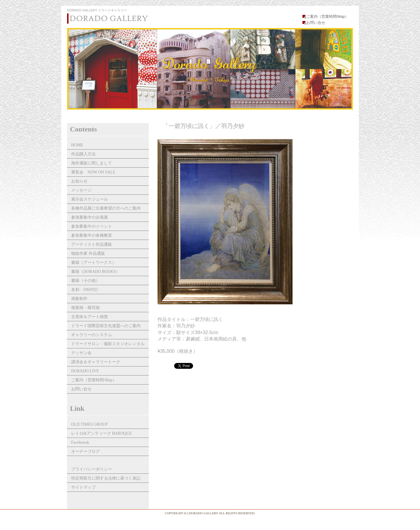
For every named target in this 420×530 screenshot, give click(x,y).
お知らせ (79, 181)
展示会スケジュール (90, 199)
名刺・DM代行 (85, 290)
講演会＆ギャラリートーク (96, 362)
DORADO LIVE (85, 371)
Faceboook (80, 442)
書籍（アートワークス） (94, 263)
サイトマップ (83, 487)
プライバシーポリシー (92, 469)
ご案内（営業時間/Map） (327, 17)
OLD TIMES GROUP (89, 424)
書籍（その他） (85, 281)
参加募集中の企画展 (90, 217)
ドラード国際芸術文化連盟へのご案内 (106, 326)
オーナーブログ (85, 451)
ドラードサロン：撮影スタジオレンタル (108, 344)
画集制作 (79, 299)
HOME (77, 145)
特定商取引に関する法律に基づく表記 (106, 478)
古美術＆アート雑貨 (90, 317)
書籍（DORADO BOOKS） (96, 272)
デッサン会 (81, 353)
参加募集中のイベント (92, 226)
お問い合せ (316, 23)
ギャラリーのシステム (92, 335)
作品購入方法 (83, 154)
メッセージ (81, 190)
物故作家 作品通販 (88, 253)
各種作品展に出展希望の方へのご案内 (106, 208)
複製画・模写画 (85, 308)
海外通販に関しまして (92, 163)
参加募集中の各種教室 (92, 235)
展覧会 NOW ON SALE (93, 172)
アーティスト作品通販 (94, 244)
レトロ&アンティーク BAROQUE (101, 433)
